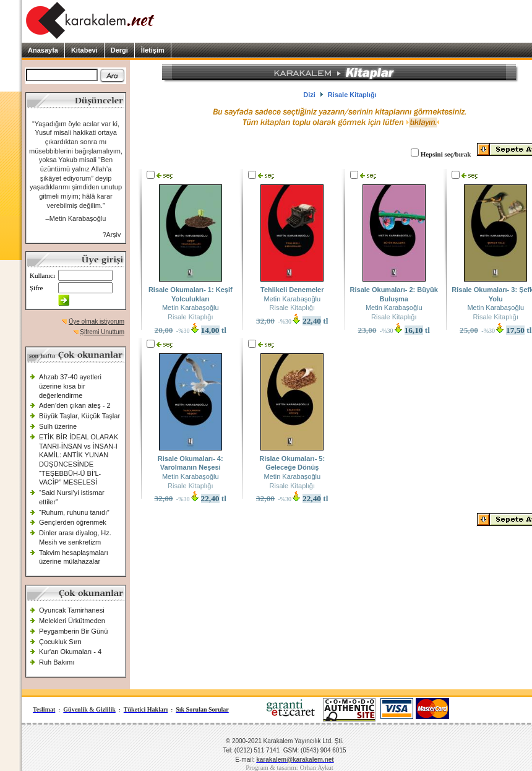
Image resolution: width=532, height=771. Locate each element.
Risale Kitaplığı (190, 317)
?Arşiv (112, 235)
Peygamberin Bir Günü (73, 631)
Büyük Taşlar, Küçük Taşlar (79, 416)
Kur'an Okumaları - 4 (70, 652)
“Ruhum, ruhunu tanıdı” (74, 512)
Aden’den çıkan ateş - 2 (75, 405)
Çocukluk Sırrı (60, 642)
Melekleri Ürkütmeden (72, 621)
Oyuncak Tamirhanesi (72, 610)
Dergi (119, 50)
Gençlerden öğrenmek (73, 522)
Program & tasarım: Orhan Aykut (290, 768)
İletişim (153, 50)
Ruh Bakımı (57, 662)
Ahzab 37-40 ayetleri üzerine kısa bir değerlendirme (70, 386)
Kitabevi (84, 50)
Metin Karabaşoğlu (191, 308)
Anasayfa (43, 50)
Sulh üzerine (58, 426)
